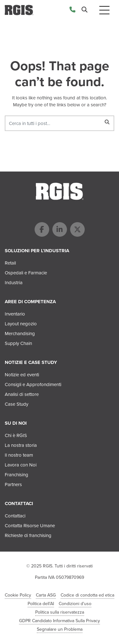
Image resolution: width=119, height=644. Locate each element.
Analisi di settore (22, 394)
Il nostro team (19, 455)
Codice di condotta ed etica (87, 595)
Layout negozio (21, 324)
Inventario (15, 314)
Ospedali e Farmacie (26, 273)
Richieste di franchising (28, 535)
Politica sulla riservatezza (60, 612)
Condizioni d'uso (75, 604)
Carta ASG (46, 595)
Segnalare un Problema (60, 629)
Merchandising (20, 334)
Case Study (17, 404)
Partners (13, 485)
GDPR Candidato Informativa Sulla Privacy (60, 621)
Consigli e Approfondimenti (33, 385)
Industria (14, 283)
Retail (10, 263)
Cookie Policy (18, 595)
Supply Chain (18, 343)
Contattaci (15, 516)
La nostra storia (21, 445)
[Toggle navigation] (104, 10)
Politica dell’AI (41, 604)
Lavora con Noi (21, 465)
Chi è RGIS (16, 435)
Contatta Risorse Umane (30, 526)
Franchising (17, 475)
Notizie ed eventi (22, 375)
